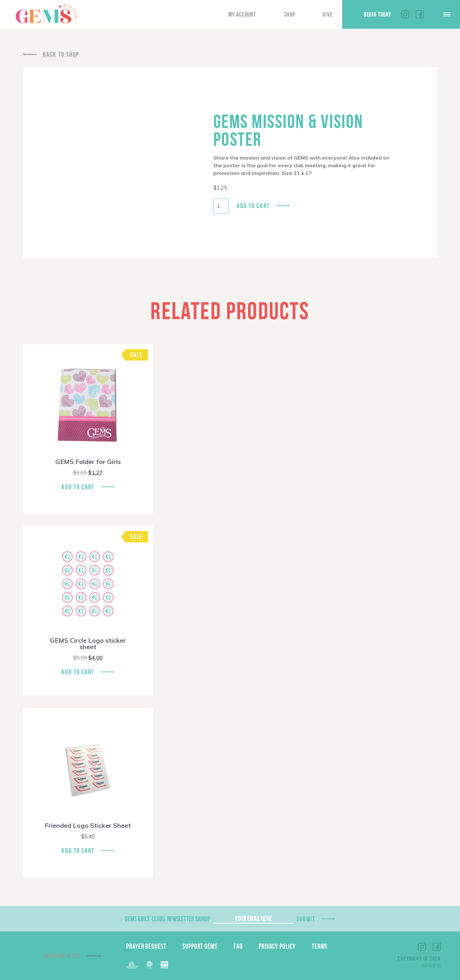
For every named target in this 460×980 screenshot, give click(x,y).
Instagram (405, 14)
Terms (320, 946)
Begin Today (378, 14)
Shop (290, 14)
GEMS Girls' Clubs (46, 14)
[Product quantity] (221, 206)
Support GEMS (200, 946)
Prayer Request (146, 946)
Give (327, 14)
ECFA (149, 965)
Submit (306, 919)
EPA (164, 965)
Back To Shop (61, 54)
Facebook (420, 14)
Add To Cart (78, 487)
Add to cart (253, 206)
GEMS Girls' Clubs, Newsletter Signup (168, 919)
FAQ (238, 946)
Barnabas (132, 965)
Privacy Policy (277, 946)
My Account (242, 14)
